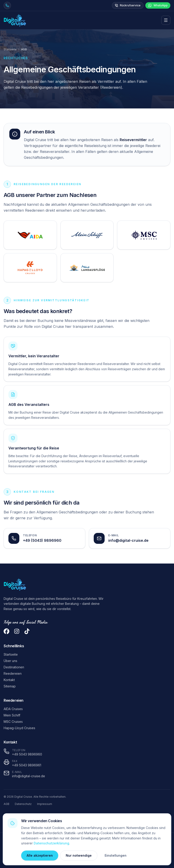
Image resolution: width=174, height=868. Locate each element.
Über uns (10, 661)
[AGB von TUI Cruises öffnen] (87, 235)
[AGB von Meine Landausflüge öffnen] (87, 268)
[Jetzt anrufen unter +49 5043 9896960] (7, 5)
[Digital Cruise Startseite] (15, 20)
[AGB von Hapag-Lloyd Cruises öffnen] (30, 268)
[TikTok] (27, 631)
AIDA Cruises (13, 709)
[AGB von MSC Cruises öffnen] (144, 235)
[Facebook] (6, 631)
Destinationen (14, 667)
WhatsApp (158, 5)
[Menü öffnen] (166, 20)
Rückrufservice (128, 5)
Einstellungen (116, 855)
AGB (6, 804)
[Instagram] (17, 631)
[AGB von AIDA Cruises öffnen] (30, 235)
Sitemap (10, 686)
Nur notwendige (79, 855)
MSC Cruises (13, 722)
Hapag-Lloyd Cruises (19, 728)
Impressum (45, 804)
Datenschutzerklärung (51, 843)
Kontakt (9, 680)
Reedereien (13, 673)
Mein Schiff (12, 715)
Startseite (10, 49)
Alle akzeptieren (40, 855)
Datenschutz (23, 804)
